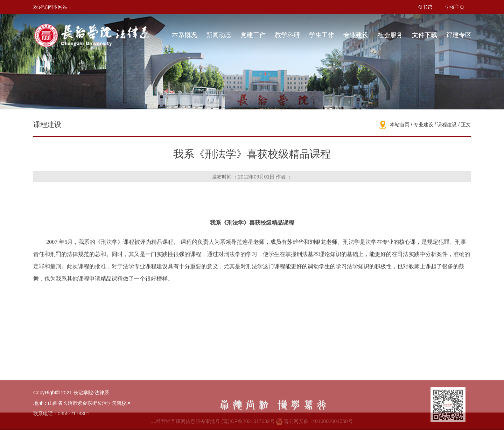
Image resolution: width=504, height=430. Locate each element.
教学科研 (287, 35)
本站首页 (400, 125)
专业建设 (356, 35)
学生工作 (322, 35)
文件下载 (425, 35)
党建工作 (253, 35)
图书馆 (425, 7)
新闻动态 (219, 35)
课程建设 (447, 125)
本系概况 (184, 35)
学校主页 (455, 7)
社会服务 (390, 35)
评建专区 (459, 35)
